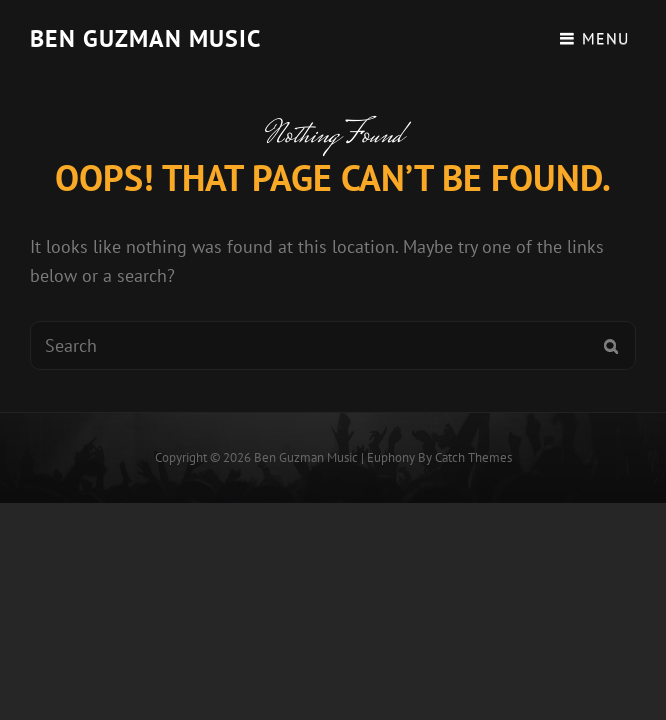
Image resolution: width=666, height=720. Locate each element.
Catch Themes (473, 457)
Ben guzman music (145, 38)
